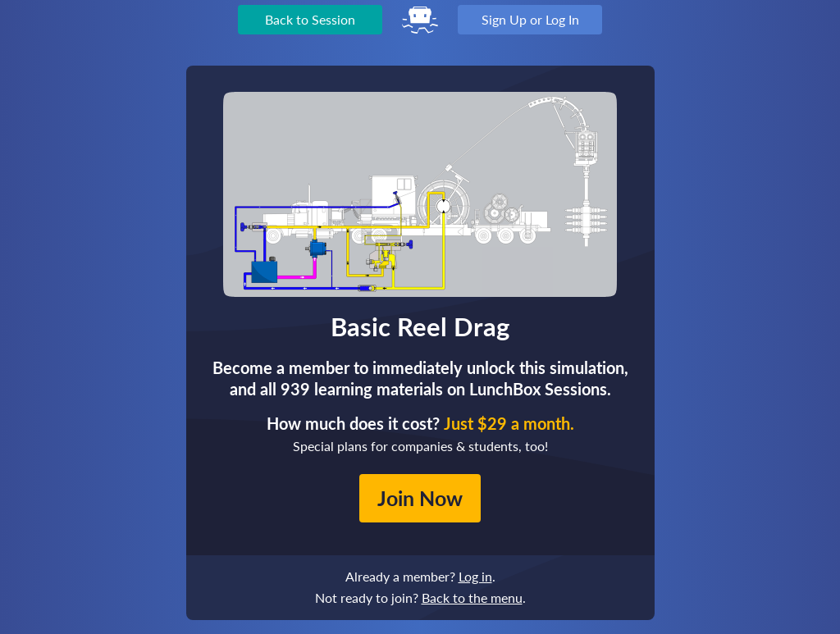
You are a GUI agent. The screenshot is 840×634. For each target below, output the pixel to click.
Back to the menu (472, 598)
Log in (475, 576)
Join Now (420, 498)
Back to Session (310, 19)
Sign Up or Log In (530, 19)
